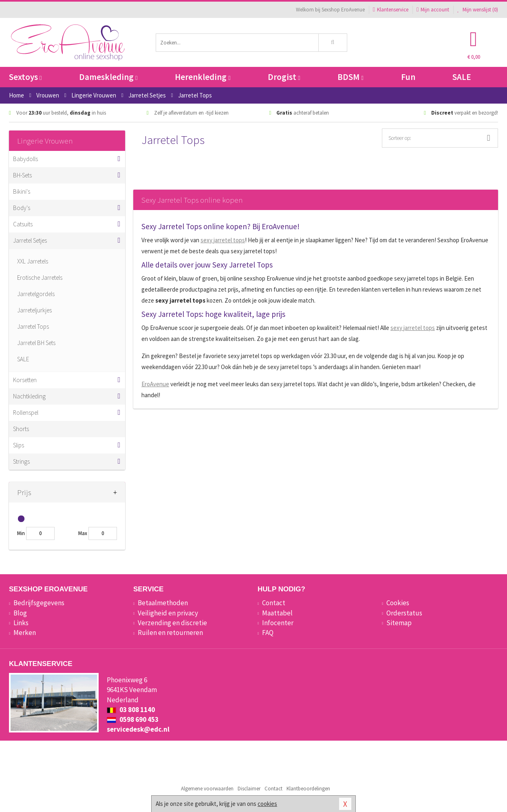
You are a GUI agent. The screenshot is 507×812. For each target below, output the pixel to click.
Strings (21, 461)
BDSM (350, 77)
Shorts (21, 429)
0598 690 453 (133, 719)
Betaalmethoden (163, 603)
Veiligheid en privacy (168, 613)
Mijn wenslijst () (478, 10)
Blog (20, 613)
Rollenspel (26, 413)
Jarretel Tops (33, 326)
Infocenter (278, 623)
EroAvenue (155, 384)
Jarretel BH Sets (36, 343)
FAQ (268, 633)
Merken (25, 633)
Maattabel (277, 613)
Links (21, 623)
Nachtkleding (29, 396)
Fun (408, 77)
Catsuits (23, 224)
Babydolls (25, 159)
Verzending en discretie (172, 623)
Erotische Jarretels (40, 278)
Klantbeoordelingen (308, 789)
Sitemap (399, 623)
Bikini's (22, 191)
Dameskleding (108, 77)
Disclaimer (249, 789)
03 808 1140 (131, 710)
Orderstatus (404, 613)
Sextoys (25, 77)
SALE (462, 77)
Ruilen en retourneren (170, 633)
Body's (22, 208)
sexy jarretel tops (223, 240)
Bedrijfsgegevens (39, 603)
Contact (274, 603)
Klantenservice (391, 10)
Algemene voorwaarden (207, 789)
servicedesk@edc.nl (138, 729)
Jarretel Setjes (30, 240)
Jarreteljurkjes (34, 310)
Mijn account (433, 10)
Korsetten (25, 380)
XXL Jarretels (33, 261)
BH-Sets (22, 175)
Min (21, 533)
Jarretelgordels (36, 294)
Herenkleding (203, 77)
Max (83, 533)
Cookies (398, 603)
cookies (267, 804)
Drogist (284, 77)
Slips (19, 445)
